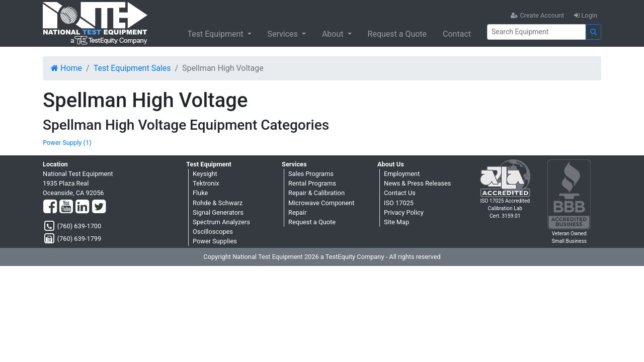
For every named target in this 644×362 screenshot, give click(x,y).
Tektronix (206, 183)
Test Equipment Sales (132, 68)
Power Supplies (215, 241)
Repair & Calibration (316, 193)
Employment (402, 174)
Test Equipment (216, 34)
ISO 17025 (399, 203)
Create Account (537, 15)
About (334, 34)
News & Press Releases (417, 183)
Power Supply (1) (67, 143)
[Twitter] (99, 207)
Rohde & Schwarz (218, 203)
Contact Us (400, 193)
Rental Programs (312, 183)
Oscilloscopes (213, 232)
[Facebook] (50, 207)
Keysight (205, 174)
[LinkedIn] (82, 207)
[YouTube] (66, 207)
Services (284, 34)
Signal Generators (218, 212)
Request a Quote (397, 34)
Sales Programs (311, 174)
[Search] (536, 32)
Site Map (396, 222)
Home (66, 68)
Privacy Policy (404, 212)
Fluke (200, 193)
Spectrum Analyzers (221, 222)
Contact (457, 34)
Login (586, 15)
